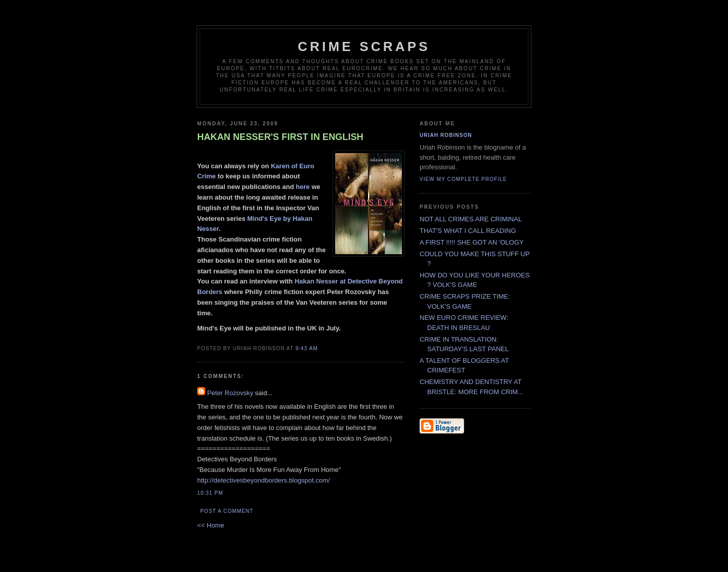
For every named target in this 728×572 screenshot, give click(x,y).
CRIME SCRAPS (364, 46)
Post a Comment (227, 511)
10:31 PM (210, 493)
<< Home (211, 525)
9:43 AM (306, 348)
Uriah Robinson (446, 135)
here (304, 187)
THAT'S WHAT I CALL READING (468, 231)
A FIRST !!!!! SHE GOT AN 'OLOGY (472, 242)
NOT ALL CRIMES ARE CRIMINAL (471, 219)
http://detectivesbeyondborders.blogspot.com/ (263, 480)
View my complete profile (463, 179)
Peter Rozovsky (230, 393)
